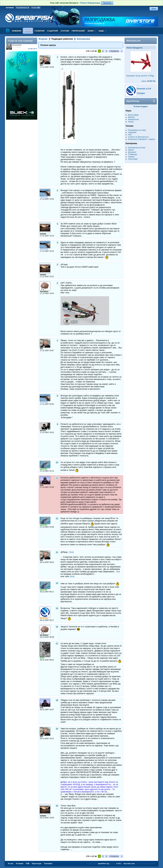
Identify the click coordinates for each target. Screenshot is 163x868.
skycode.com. (129, 863)
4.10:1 (119, 863)
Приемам (107, 3)
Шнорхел (132, 152)
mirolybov (44, 291)
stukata (43, 234)
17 (57, 644)
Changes (141, 93)
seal (42, 485)
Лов (130, 135)
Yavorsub (44, 197)
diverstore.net (133, 41)
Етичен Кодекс (141, 107)
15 (57, 608)
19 (57, 729)
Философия (133, 115)
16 (57, 627)
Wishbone (44, 618)
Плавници (133, 154)
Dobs (42, 658)
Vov (41, 65)
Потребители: (23, 8)
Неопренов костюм (137, 148)
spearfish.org (103, 863)
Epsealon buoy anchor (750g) (140, 76)
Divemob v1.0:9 (144, 89)
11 (57, 478)
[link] (72, 552)
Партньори (37, 863)
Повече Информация (90, 3)
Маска (131, 150)
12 (57, 519)
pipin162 (43, 469)
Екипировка (83, 39)
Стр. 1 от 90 (91, 51)
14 (57, 583)
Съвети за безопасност (138, 137)
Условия (20, 863)
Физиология (133, 119)
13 (57, 552)
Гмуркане (132, 132)
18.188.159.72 (33, 49)
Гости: (36, 8)
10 (57, 462)
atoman (43, 430)
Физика (131, 117)
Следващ (114, 51)
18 (57, 700)
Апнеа (131, 122)
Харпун (131, 157)
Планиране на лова (137, 130)
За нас (11, 863)
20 (57, 806)
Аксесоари (133, 159)
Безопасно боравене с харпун (141, 139)
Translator (48, 863)
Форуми (43, 39)
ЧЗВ (28, 863)
